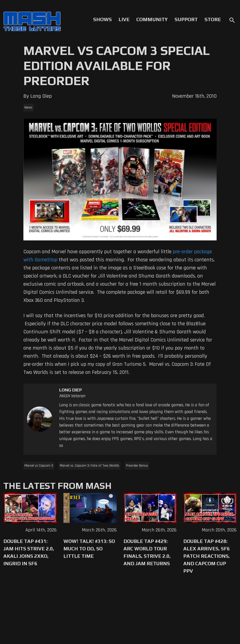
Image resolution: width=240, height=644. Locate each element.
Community (152, 19)
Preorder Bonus (137, 466)
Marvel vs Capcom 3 (39, 466)
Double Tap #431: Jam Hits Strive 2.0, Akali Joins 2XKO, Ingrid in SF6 (29, 552)
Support (186, 19)
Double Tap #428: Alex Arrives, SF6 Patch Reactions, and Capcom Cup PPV (207, 556)
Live (124, 19)
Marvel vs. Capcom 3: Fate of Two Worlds (90, 466)
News (28, 107)
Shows (102, 19)
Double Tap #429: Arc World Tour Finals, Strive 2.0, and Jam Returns (147, 552)
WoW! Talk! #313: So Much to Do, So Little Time (89, 549)
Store (213, 19)
